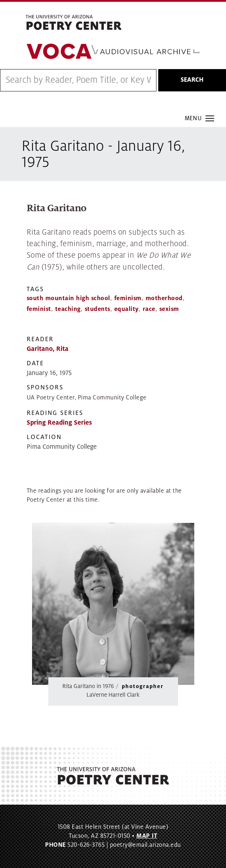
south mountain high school (68, 298)
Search (192, 80)
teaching (68, 309)
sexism (169, 309)
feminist (39, 309)
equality (127, 309)
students (98, 309)
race (149, 309)
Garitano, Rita (48, 349)
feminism (128, 298)
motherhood (164, 298)
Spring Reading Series (59, 423)
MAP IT (147, 836)
